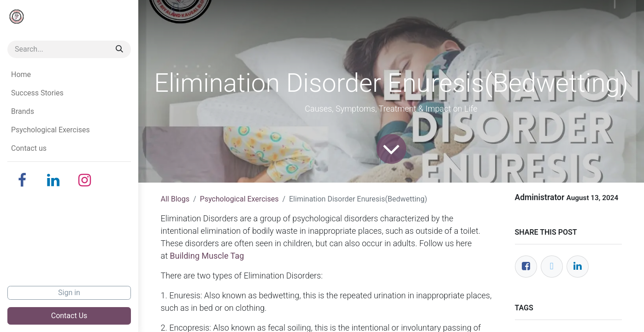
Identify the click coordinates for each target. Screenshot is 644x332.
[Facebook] (22, 180)
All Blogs (175, 199)
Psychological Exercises (239, 199)
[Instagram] (85, 180)
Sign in (69, 293)
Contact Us (69, 316)
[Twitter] (552, 267)
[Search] (119, 49)
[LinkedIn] (53, 180)
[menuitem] (69, 75)
